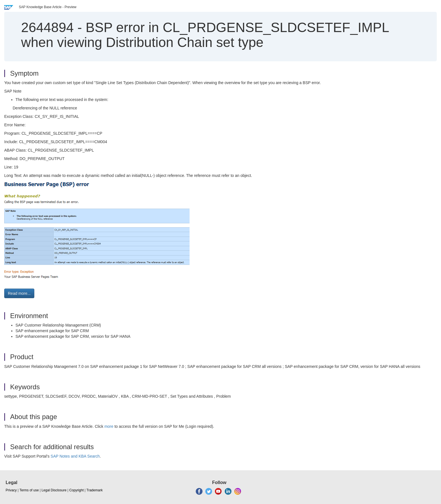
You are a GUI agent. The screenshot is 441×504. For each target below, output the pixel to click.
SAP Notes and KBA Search (75, 456)
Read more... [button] (19, 293)
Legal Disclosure (54, 490)
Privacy (11, 490)
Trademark (94, 490)
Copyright (76, 490)
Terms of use (29, 490)
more (109, 426)
